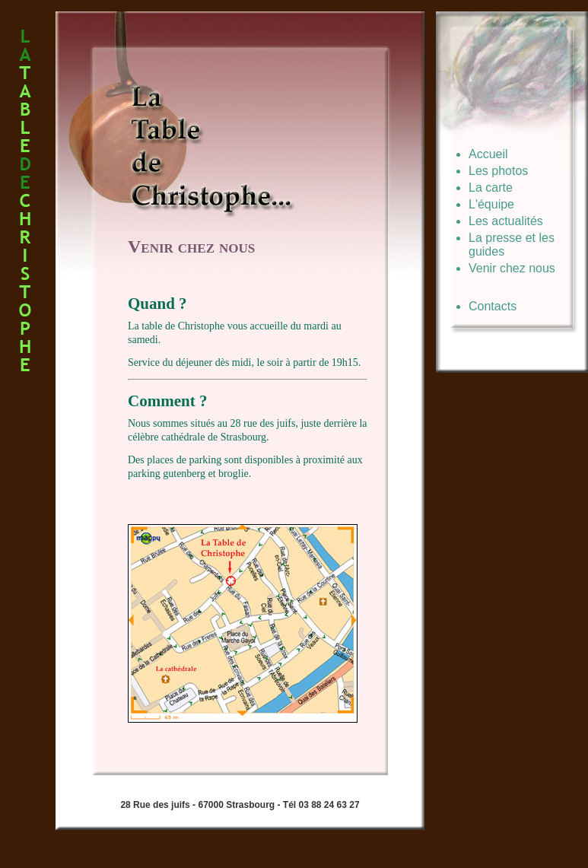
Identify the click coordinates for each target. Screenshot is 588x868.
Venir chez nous (512, 268)
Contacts (493, 306)
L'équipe (491, 204)
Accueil (488, 154)
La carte (491, 188)
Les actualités (506, 221)
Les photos (498, 171)
